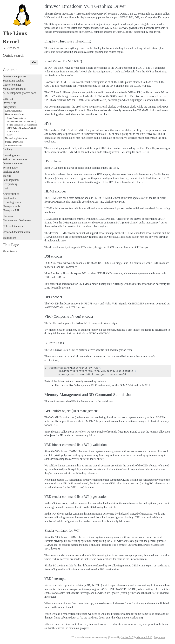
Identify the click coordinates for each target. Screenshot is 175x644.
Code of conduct (12, 85)
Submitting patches (13, 81)
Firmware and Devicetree (17, 220)
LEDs (10, 135)
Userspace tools (11, 206)
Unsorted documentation (16, 232)
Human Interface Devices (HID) (22, 121)
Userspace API (11, 210)
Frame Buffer (13, 131)
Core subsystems (13, 111)
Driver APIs (9, 103)
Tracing (7, 176)
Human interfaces (14, 114)
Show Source (10, 251)
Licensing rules (11, 155)
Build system (10, 198)
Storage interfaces (14, 142)
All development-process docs (19, 93)
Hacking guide (11, 172)
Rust (5, 188)
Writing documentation (15, 159)
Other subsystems (14, 146)
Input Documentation (17, 118)
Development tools (13, 163)
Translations (9, 238)
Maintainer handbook (14, 89)
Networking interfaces (16, 138)
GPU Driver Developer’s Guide (22, 128)
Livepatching (10, 184)
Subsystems (9, 107)
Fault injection (11, 180)
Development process (15, 76)
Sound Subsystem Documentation (22, 125)
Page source (160, 637)
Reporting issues (12, 202)
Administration (11, 194)
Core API (8, 99)
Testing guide (10, 168)
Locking (7, 149)
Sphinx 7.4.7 (127, 637)
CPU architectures (13, 226)
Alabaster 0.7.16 (144, 637)
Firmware (8, 216)
